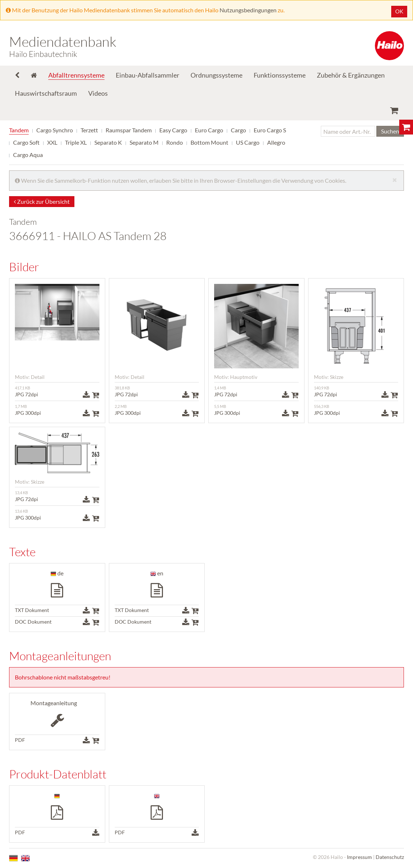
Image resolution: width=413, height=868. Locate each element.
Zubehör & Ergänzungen (351, 75)
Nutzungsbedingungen (248, 10)
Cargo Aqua (28, 155)
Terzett (89, 130)
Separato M (144, 142)
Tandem (19, 130)
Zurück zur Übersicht (42, 201)
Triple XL (76, 142)
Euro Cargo (209, 130)
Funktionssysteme (280, 75)
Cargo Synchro (55, 130)
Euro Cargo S (270, 130)
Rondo (175, 142)
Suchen (390, 131)
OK (399, 11)
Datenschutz (390, 857)
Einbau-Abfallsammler (148, 75)
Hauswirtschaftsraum (46, 93)
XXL (52, 142)
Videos (98, 93)
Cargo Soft (26, 142)
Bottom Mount (209, 142)
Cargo (238, 130)
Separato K (108, 142)
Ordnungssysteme (216, 75)
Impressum (359, 857)
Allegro (276, 142)
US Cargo (248, 142)
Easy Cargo (173, 130)
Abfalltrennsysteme (76, 75)
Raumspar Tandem (129, 130)
